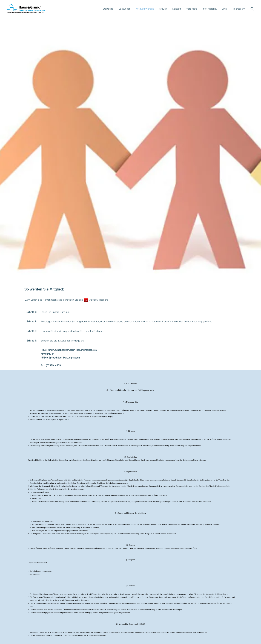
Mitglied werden (145, 9)
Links (225, 9)
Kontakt (177, 9)
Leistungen (125, 9)
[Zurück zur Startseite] (26, 9)
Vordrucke (192, 9)
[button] (252, 9)
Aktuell (163, 9)
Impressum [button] (239, 9)
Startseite (108, 9)
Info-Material (210, 9)
